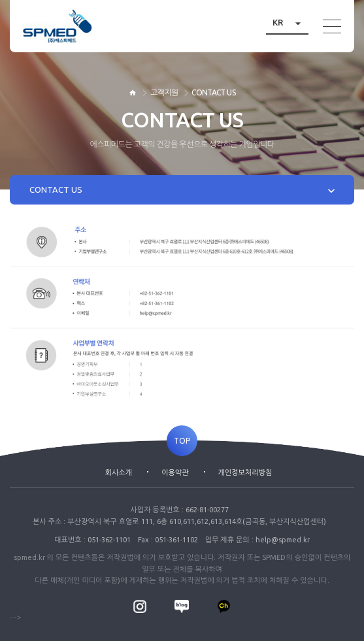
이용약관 (175, 472)
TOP (182, 441)
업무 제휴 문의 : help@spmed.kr (257, 540)
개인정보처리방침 (245, 472)
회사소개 (119, 472)
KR (290, 23)
